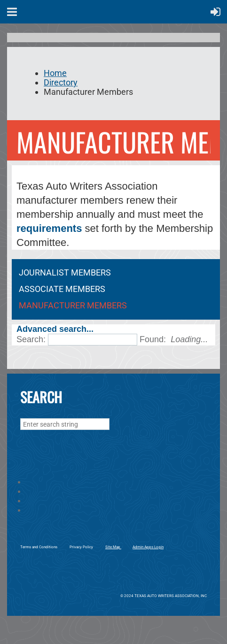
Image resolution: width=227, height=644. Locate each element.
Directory (61, 82)
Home (55, 73)
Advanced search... (55, 329)
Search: (31, 339)
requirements (49, 228)
